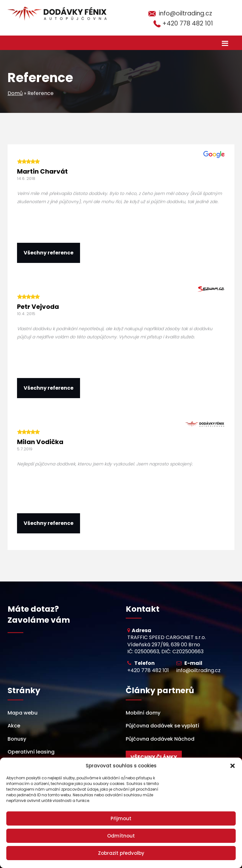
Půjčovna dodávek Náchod (160, 739)
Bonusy (17, 739)
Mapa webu (23, 713)
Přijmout (121, 818)
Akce (14, 726)
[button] (233, 766)
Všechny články (154, 757)
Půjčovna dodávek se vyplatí (162, 726)
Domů (15, 93)
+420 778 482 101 (188, 23)
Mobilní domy (143, 713)
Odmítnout (121, 836)
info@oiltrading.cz (185, 13)
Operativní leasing (31, 752)
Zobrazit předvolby (121, 853)
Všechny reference (49, 253)
